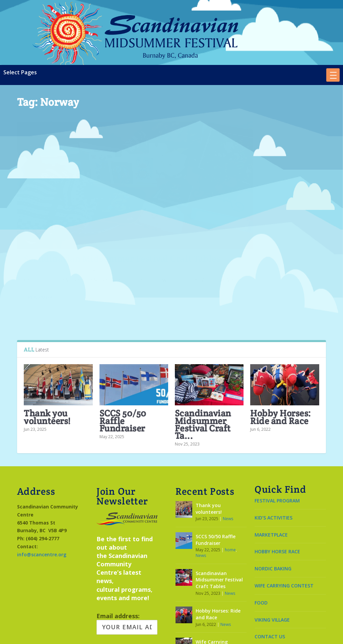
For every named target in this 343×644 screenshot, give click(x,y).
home (230, 511)
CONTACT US (270, 598)
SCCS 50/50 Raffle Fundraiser (123, 382)
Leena (35, 226)
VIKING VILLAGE (272, 581)
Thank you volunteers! (47, 379)
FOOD (261, 564)
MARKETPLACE (271, 496)
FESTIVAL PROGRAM (277, 462)
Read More (41, 269)
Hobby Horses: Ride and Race (281, 379)
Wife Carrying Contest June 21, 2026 (221, 607)
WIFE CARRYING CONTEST (284, 547)
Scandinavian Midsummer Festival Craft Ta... (203, 386)
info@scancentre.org (42, 516)
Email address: (127, 585)
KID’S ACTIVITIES (273, 479)
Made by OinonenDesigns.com (171, 635)
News (80, 226)
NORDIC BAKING (273, 530)
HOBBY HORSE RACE (277, 513)
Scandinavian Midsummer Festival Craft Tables (52, 202)
